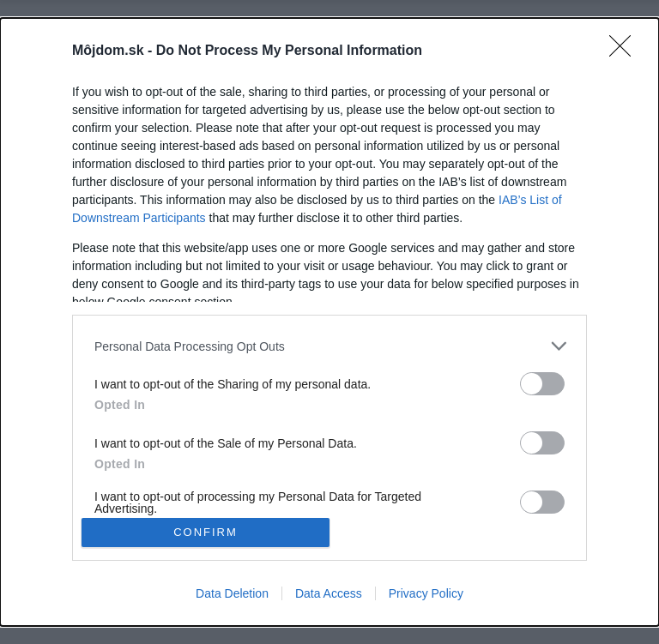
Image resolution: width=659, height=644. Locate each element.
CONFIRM (206, 532)
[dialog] (329, 322)
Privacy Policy (426, 593)
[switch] (542, 384)
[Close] (626, 51)
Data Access (329, 593)
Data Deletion (232, 593)
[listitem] (329, 346)
